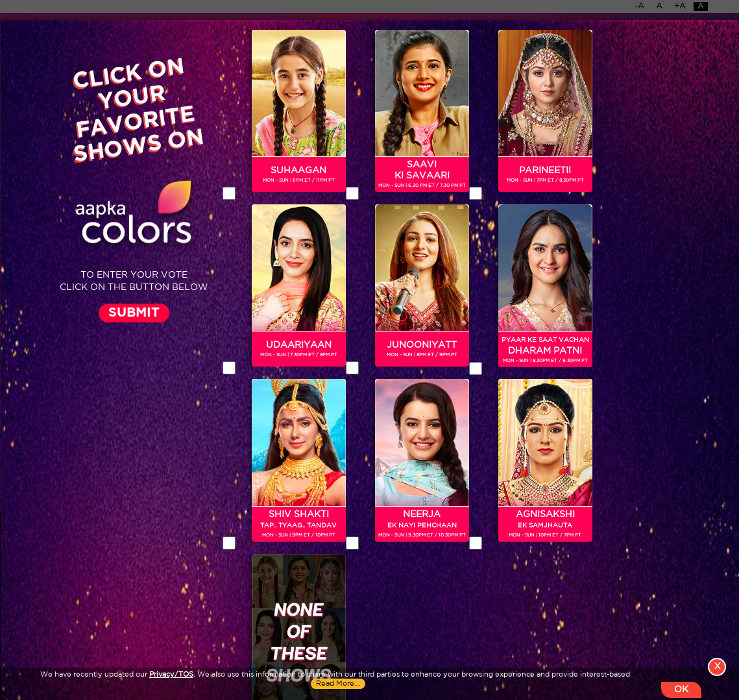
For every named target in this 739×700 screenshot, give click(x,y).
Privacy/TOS (171, 675)
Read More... (338, 684)
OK (681, 690)
